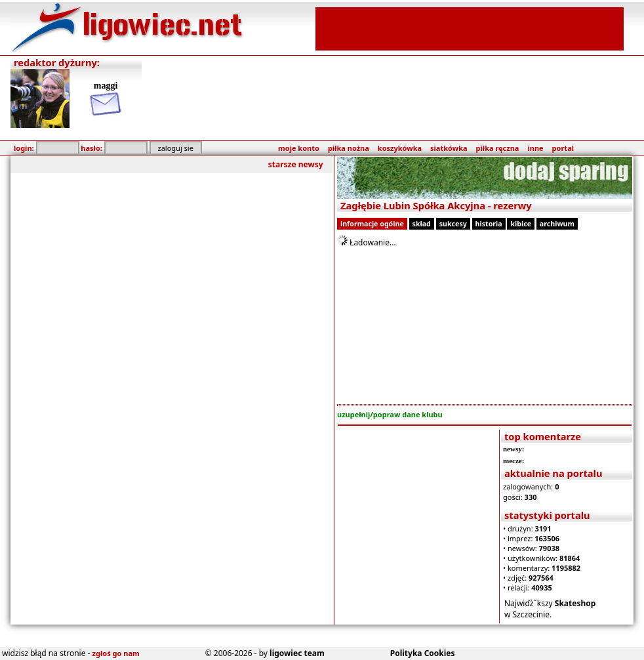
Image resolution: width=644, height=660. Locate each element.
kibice (521, 224)
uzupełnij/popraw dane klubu (390, 414)
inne (535, 148)
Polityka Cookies (423, 653)
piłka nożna (349, 148)
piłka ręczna (498, 148)
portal (563, 148)
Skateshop (575, 603)
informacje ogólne (372, 224)
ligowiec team (297, 653)
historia (489, 224)
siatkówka (449, 148)
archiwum (557, 224)
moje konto (299, 148)
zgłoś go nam (116, 653)
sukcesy (453, 224)
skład (422, 224)
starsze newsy (296, 164)
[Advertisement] (470, 28)
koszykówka (400, 148)
